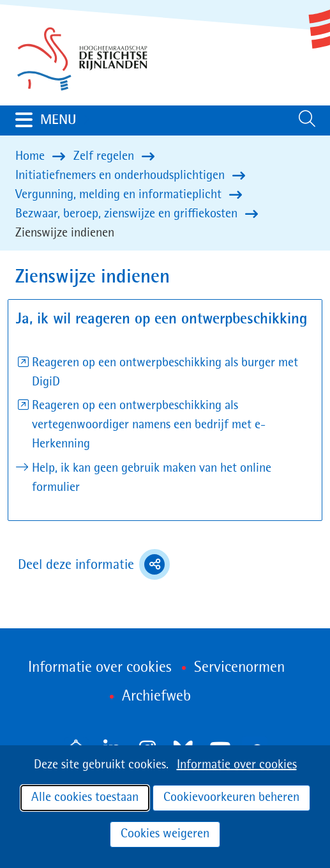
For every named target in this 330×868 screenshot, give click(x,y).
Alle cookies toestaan (85, 798)
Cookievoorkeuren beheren (231, 798)
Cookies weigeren (165, 834)
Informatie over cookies (237, 765)
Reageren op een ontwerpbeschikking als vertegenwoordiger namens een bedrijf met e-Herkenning (149, 425)
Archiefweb (156, 697)
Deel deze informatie (94, 564)
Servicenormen (239, 668)
